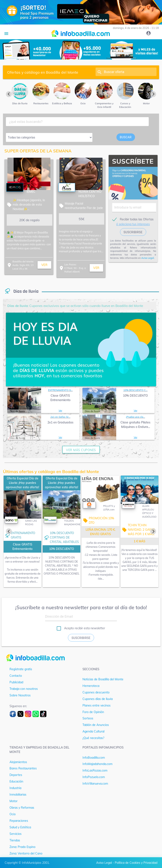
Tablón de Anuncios (96, 725)
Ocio (13, 814)
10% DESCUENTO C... (136, 390)
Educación (16, 781)
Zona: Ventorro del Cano (26, 853)
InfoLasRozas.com (95, 770)
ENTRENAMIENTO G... (60, 390)
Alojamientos (18, 762)
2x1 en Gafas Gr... (60, 417)
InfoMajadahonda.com (97, 764)
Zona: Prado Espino (22, 847)
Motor (13, 801)
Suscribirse (81, 638)
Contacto (16, 676)
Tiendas (15, 840)
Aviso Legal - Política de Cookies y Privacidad (127, 863)
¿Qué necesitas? (93, 738)
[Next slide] (153, 94)
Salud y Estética (20, 827)
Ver (60, 411)
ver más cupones (81, 450)
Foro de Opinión (93, 712)
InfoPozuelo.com (94, 777)
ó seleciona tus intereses (133, 224)
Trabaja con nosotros (24, 689)
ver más (44, 266)
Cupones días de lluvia (98, 699)
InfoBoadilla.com (94, 758)
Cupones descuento (96, 692)
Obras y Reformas (22, 808)
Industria (15, 788)
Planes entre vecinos (97, 705)
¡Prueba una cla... (136, 417)
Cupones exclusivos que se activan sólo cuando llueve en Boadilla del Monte (75, 306)
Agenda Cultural (93, 731)
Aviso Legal (148, 258)
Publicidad (16, 682)
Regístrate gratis (21, 669)
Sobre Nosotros (20, 695)
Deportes (16, 775)
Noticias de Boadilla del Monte (103, 679)
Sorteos (88, 718)
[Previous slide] (9, 94)
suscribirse (133, 232)
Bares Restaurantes (23, 768)
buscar (126, 137)
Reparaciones (19, 821)
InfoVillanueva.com (95, 784)
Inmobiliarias (18, 795)
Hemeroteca (91, 686)
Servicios (16, 834)
